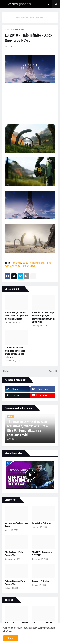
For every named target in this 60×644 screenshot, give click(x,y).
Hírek (48, 263)
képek (8, 266)
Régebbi (53, 371)
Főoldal (8, 29)
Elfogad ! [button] (11, 638)
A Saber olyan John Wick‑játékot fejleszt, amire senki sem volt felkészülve (15, 352)
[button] (4, 4)
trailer (26, 266)
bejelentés (19, 29)
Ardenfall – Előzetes (41, 523)
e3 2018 (27, 263)
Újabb (6, 371)
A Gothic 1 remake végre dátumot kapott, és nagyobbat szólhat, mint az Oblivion (43, 317)
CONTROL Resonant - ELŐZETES (42, 554)
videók (33, 266)
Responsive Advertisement (30, 17)
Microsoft (17, 266)
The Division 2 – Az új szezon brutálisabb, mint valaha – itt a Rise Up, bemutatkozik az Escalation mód (27, 428)
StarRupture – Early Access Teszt (14, 554)
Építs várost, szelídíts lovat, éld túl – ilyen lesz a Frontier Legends (16, 316)
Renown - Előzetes (40, 581)
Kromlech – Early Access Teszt (17, 525)
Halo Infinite (38, 263)
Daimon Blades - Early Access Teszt (15, 583)
